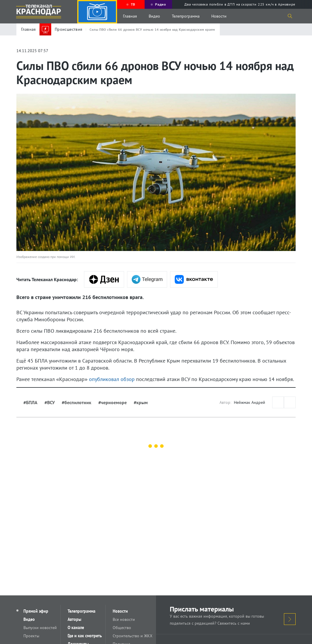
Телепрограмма (186, 16)
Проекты (31, 636)
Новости (219, 16)
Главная (130, 16)
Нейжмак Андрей (250, 402)
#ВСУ (50, 402)
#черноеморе (113, 402)
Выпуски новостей (40, 628)
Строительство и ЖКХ (133, 636)
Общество (122, 628)
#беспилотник (77, 402)
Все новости (124, 619)
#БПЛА (30, 402)
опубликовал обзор (112, 379)
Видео (154, 16)
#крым (141, 402)
